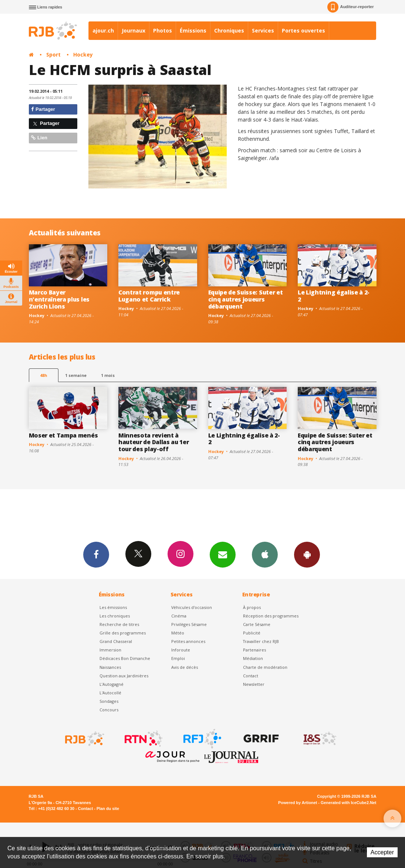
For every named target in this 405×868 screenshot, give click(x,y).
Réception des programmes (271, 616)
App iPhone (265, 554)
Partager (43, 109)
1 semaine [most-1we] (76, 375)
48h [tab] (43, 375)
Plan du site (108, 809)
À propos (252, 607)
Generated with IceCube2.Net (348, 803)
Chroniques (229, 30)
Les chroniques (115, 616)
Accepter (382, 852)
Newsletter (254, 684)
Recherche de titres (119, 624)
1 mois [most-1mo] (108, 375)
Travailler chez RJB (261, 641)
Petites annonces (188, 641)
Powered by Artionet (298, 803)
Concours (109, 710)
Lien (39, 138)
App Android (307, 554)
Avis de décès (185, 667)
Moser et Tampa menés (63, 435)
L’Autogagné (112, 684)
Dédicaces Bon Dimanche (125, 658)
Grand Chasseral (116, 641)
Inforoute (181, 650)
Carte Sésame (257, 624)
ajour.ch (103, 30)
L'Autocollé (110, 693)
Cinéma (179, 616)
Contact (251, 676)
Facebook (96, 554)
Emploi (178, 658)
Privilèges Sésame (189, 624)
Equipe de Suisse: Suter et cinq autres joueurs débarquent (246, 299)
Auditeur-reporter (350, 7)
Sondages (109, 701)
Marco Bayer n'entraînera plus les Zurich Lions (59, 299)
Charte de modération (265, 667)
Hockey (83, 55)
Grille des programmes (123, 633)
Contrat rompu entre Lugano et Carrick (149, 296)
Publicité (252, 633)
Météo (178, 633)
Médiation (253, 658)
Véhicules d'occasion (192, 607)
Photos (163, 30)
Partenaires (254, 650)
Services (263, 30)
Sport (53, 55)
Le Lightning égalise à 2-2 (334, 296)
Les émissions (113, 607)
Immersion (110, 650)
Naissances (110, 667)
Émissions (193, 30)
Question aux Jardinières (124, 676)
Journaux (134, 30)
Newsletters (223, 554)
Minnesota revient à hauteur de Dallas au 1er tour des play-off (153, 442)
